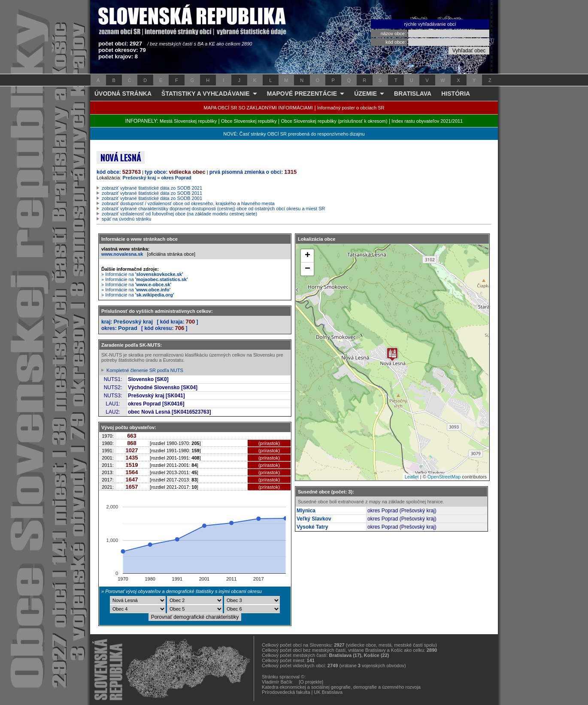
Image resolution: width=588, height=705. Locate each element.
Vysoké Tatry (312, 527)
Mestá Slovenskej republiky (188, 121)
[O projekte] (311, 682)
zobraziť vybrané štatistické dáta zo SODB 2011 (152, 193)
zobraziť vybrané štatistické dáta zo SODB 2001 (152, 198)
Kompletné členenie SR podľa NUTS (145, 370)
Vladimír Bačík (277, 682)
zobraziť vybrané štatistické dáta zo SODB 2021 (152, 188)
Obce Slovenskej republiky (249, 121)
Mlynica (306, 511)
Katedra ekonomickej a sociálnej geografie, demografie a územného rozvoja (341, 687)
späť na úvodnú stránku (126, 219)
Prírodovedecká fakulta (286, 692)
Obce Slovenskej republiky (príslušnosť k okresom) (334, 121)
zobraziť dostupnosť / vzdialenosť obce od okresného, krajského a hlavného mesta (188, 203)
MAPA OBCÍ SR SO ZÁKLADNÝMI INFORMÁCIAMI (259, 108)
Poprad (128, 328)
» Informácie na (142, 274)
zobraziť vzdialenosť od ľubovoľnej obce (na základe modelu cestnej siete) (179, 214)
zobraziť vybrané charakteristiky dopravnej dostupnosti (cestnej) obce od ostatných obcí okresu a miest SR (213, 209)
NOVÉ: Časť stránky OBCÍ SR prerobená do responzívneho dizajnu (294, 134)
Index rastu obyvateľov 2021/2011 (427, 121)
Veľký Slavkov (314, 519)
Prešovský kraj (139, 178)
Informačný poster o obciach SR (351, 108)
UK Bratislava (329, 692)
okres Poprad (176, 178)
